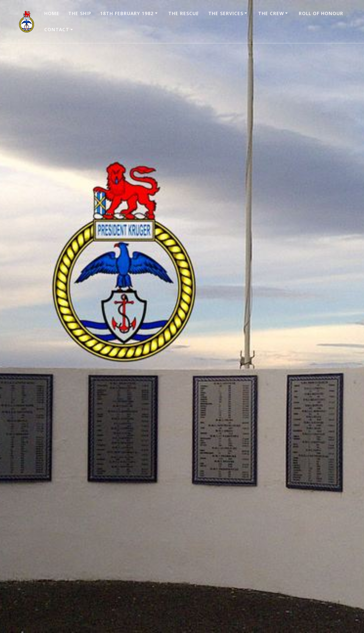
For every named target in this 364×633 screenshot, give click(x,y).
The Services (226, 13)
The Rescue (184, 13)
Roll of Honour (321, 13)
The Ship (80, 13)
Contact (57, 29)
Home (52, 13)
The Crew (271, 13)
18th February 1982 (127, 13)
